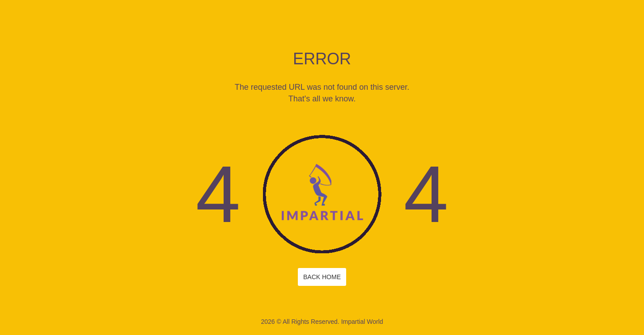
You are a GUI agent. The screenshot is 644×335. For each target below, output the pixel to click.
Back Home (322, 277)
